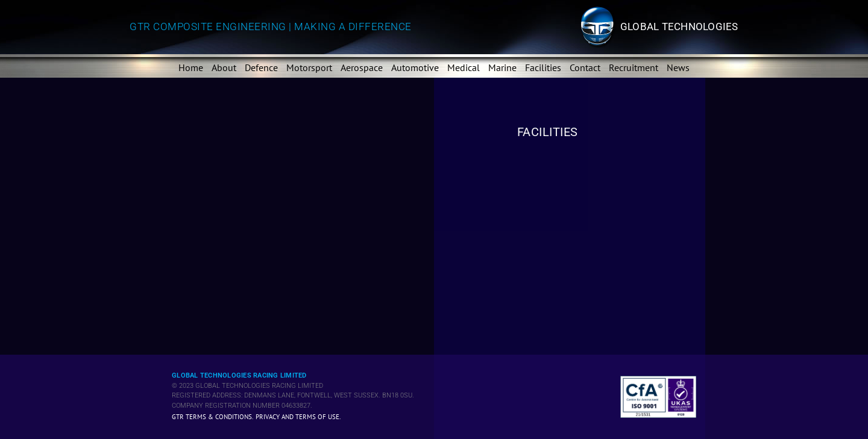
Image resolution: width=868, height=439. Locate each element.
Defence (261, 67)
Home (191, 67)
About (224, 67)
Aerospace (362, 67)
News (678, 67)
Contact (585, 67)
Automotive (415, 67)
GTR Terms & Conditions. (212, 417)
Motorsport (309, 67)
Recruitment (634, 67)
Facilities (543, 67)
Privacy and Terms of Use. (298, 417)
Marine (502, 67)
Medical (464, 67)
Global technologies (679, 26)
